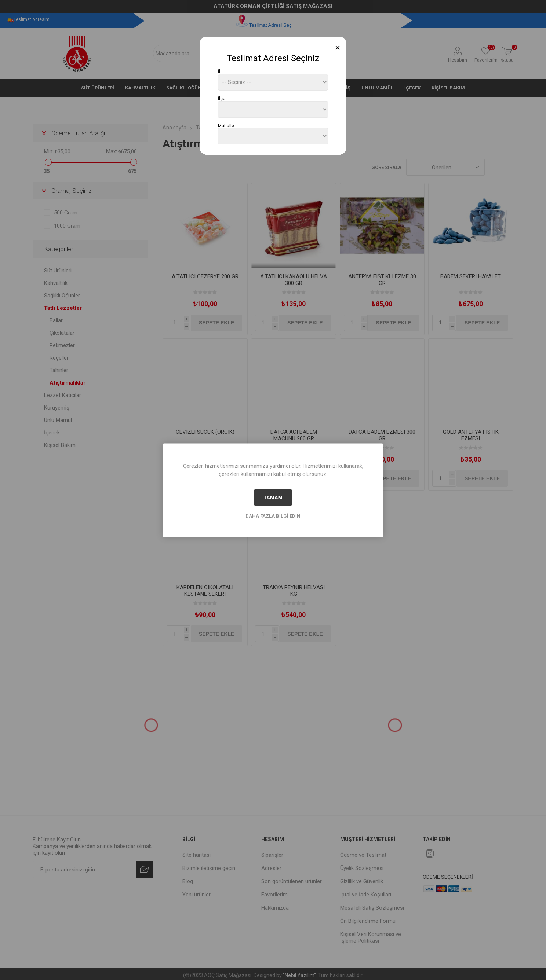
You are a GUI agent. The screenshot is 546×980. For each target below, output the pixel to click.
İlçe (222, 99)
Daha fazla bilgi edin (273, 516)
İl (219, 71)
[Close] (338, 48)
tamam (273, 498)
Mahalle (226, 125)
